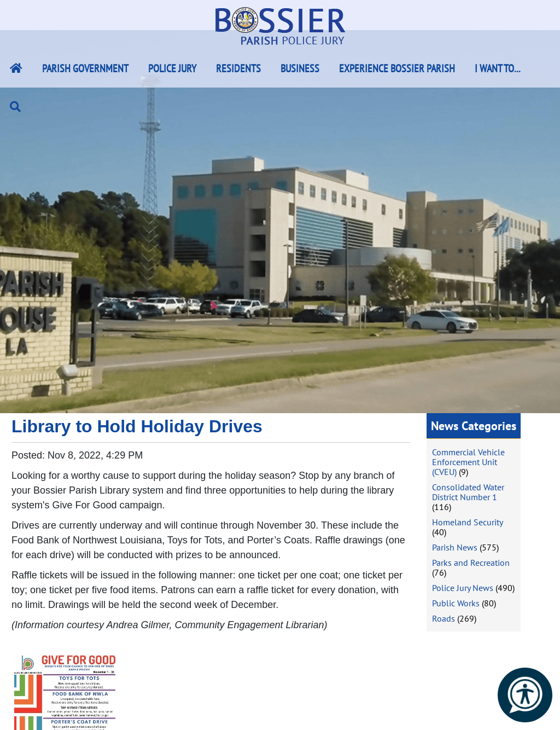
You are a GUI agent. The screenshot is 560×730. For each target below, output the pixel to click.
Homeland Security (467, 522)
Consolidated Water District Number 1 (468, 492)
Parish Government (85, 68)
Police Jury (172, 68)
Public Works (456, 603)
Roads (444, 618)
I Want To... (498, 68)
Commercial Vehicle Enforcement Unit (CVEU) (468, 462)
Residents (238, 68)
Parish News (455, 547)
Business (300, 68)
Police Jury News (463, 588)
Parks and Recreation (471, 563)
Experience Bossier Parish (397, 68)
